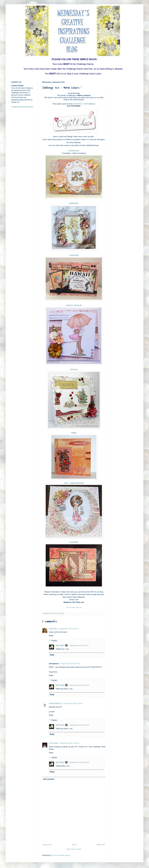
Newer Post (47, 845)
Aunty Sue (53, 629)
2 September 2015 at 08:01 (72, 703)
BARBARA (74, 203)
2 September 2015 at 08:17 (79, 646)
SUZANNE (74, 542)
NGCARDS (60, 646)
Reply (51, 636)
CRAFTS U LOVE (81, 104)
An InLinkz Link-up (74, 607)
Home (74, 845)
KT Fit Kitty (53, 743)
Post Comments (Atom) (61, 855)
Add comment (49, 779)
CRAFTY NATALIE (74, 305)
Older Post (101, 845)
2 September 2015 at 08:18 (79, 685)
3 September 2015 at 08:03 (79, 762)
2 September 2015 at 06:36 (70, 664)
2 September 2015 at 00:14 (68, 629)
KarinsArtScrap (55, 703)
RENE (74, 433)
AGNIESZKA (74, 151)
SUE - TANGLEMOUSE (74, 483)
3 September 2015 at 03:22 (69, 743)
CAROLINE (74, 255)
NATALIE (74, 370)
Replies (54, 641)
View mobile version (74, 849)
